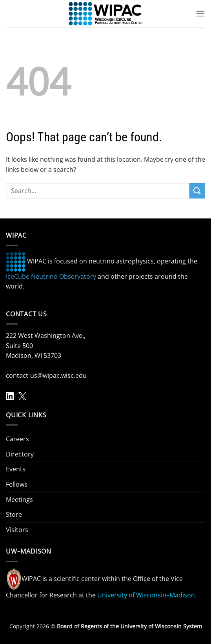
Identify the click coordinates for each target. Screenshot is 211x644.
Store (14, 514)
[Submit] (197, 191)
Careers (17, 439)
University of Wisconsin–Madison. (147, 595)
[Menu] (200, 14)
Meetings (19, 500)
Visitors (17, 530)
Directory (20, 454)
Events (16, 469)
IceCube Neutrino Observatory (51, 276)
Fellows (17, 484)
